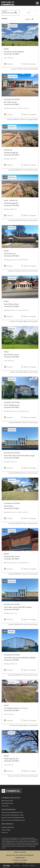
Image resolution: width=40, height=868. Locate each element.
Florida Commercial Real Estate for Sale (12, 812)
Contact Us (5, 832)
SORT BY (30, 19)
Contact (8, 64)
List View (6, 866)
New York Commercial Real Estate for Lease (13, 820)
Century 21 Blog (6, 830)
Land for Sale (5, 806)
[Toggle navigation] (37, 2)
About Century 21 (7, 824)
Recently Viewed (29, 866)
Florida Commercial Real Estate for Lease (12, 815)
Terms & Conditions (20, 863)
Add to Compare (29, 64)
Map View (16, 866)
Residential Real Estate (8, 827)
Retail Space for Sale (7, 803)
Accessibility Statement (20, 860)
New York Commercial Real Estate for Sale (13, 818)
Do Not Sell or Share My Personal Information (20, 856)
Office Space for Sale (7, 801)
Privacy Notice (20, 852)
